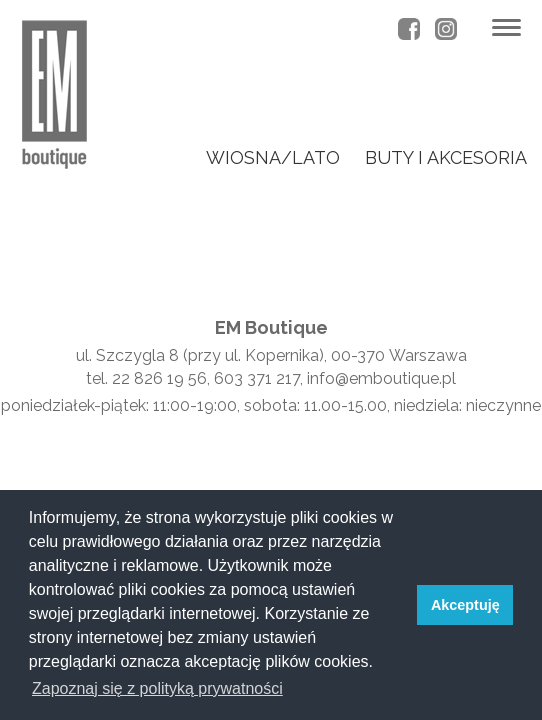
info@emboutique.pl (381, 378)
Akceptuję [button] (465, 605)
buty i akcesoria (446, 157)
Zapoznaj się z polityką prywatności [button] (157, 688)
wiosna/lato (273, 157)
